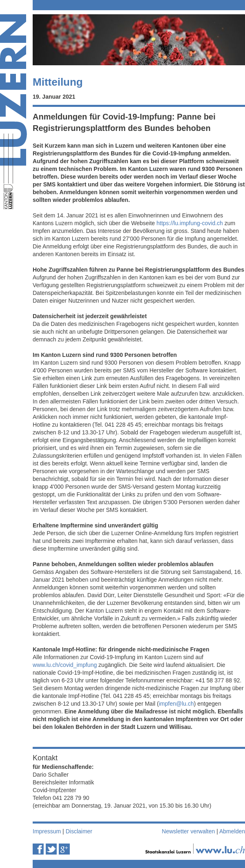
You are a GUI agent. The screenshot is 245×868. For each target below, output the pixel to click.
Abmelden (232, 831)
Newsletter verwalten (188, 831)
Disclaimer (79, 831)
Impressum (47, 831)
